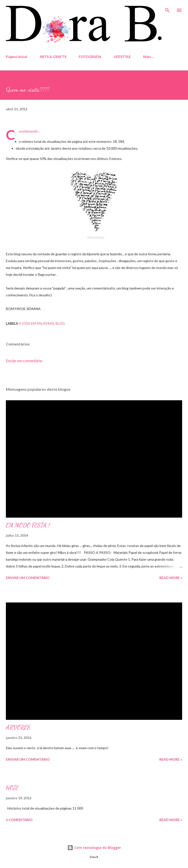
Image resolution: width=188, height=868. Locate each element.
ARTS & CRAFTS (53, 57)
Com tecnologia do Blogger (94, 848)
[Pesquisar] (167, 9)
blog (60, 323)
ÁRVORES (18, 728)
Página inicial (17, 57)
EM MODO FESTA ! (28, 525)
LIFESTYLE (122, 57)
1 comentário (19, 820)
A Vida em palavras (36, 323)
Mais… (148, 57)
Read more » (171, 578)
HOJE (12, 788)
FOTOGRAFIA (90, 57)
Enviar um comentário (24, 361)
